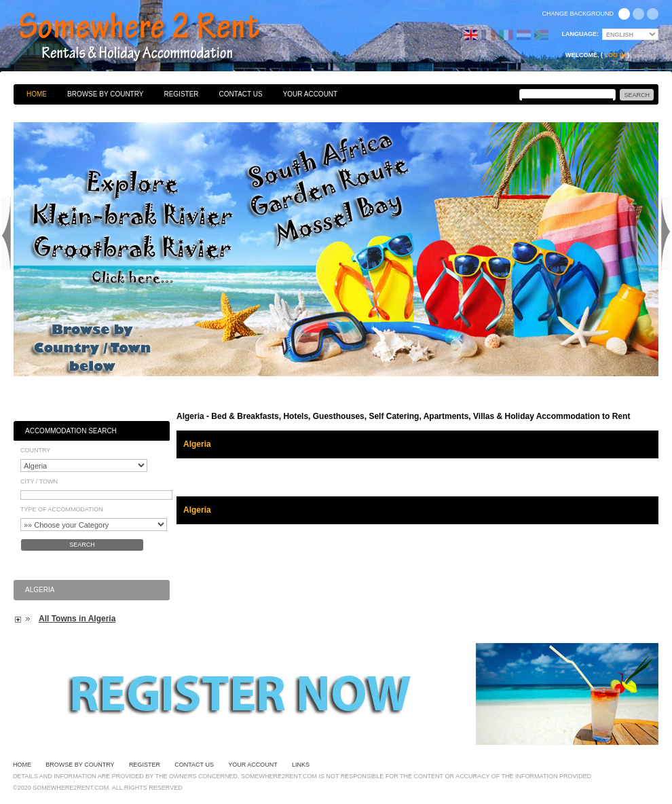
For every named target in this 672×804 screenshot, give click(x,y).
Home (37, 94)
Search (82, 545)
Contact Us (241, 94)
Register (181, 94)
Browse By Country (105, 94)
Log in (615, 55)
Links (301, 765)
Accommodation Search (71, 431)
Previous (6, 234)
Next (666, 234)
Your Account (311, 94)
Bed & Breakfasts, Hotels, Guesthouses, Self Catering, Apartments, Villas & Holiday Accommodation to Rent (154, 37)
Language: (581, 34)
